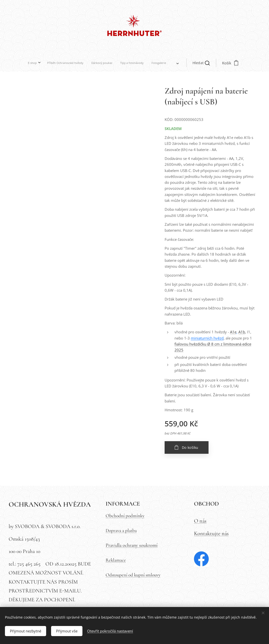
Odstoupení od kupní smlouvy (133, 575)
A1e (233, 332)
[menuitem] (85, 63)
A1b (242, 332)
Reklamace (116, 560)
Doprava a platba (121, 530)
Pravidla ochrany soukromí (132, 545)
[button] (147, 63)
